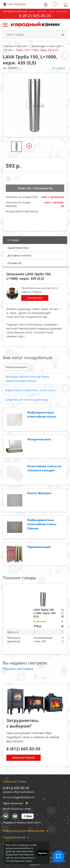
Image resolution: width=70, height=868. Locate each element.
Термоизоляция (16, 367)
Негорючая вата (39, 439)
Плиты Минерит (39, 493)
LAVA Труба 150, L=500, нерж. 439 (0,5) (44, 613)
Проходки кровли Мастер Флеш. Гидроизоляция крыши (27, 379)
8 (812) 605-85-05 (35, 16)
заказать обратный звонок (18, 792)
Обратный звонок (24, 758)
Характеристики (18, 248)
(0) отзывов (58, 68)
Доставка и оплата (19, 255)
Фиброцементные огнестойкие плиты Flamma (42, 524)
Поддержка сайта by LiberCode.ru (22, 822)
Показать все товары (18, 669)
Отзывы (14, 263)
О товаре (13, 240)
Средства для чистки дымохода (27, 399)
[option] (35, 105)
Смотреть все (35, 298)
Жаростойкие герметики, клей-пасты (30, 390)
